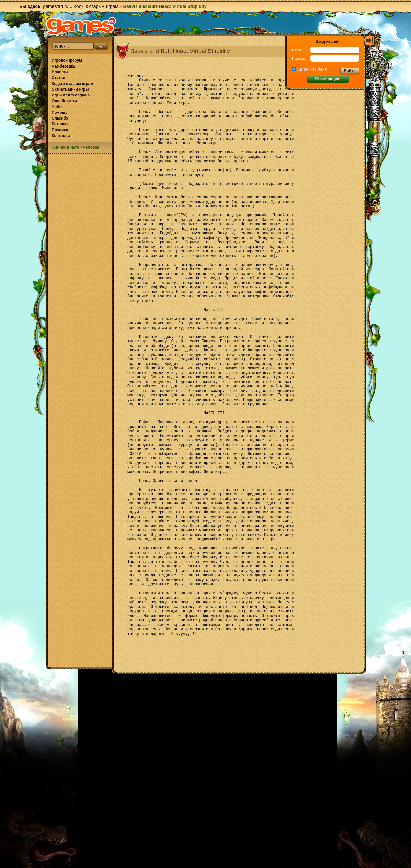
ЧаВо (57, 107)
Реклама (60, 124)
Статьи (58, 78)
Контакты (61, 136)
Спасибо (60, 118)
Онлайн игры (64, 101)
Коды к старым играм (96, 6)
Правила (60, 130)
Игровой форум (67, 60)
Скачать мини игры (70, 89)
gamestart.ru (56, 6)
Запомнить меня (311, 69)
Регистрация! (328, 79)
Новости (60, 72)
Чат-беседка (63, 66)
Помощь (60, 113)
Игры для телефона (71, 95)
